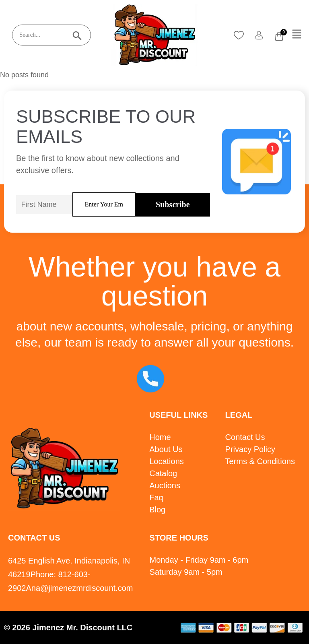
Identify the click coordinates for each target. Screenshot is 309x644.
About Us (166, 449)
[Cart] (279, 36)
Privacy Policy (250, 449)
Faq (156, 497)
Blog (157, 510)
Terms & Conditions (260, 461)
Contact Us (245, 437)
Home (160, 437)
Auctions (165, 485)
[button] (297, 35)
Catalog (163, 473)
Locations (167, 461)
